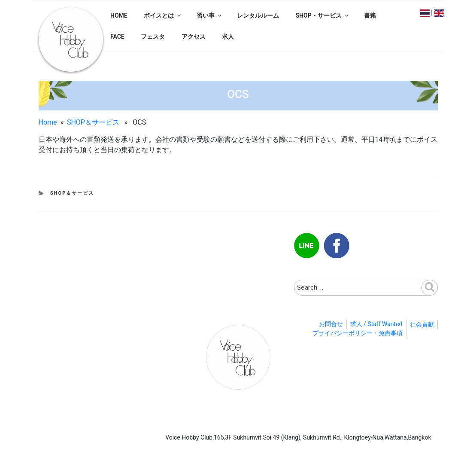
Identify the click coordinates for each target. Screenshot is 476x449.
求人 (228, 37)
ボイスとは (163, 15)
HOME (119, 15)
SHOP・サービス (323, 15)
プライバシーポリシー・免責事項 (358, 333)
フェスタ (153, 37)
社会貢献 (422, 324)
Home (48, 122)
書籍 (370, 15)
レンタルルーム (258, 15)
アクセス (194, 37)
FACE (117, 37)
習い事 (210, 15)
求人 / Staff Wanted (376, 324)
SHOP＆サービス (93, 122)
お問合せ (331, 324)
